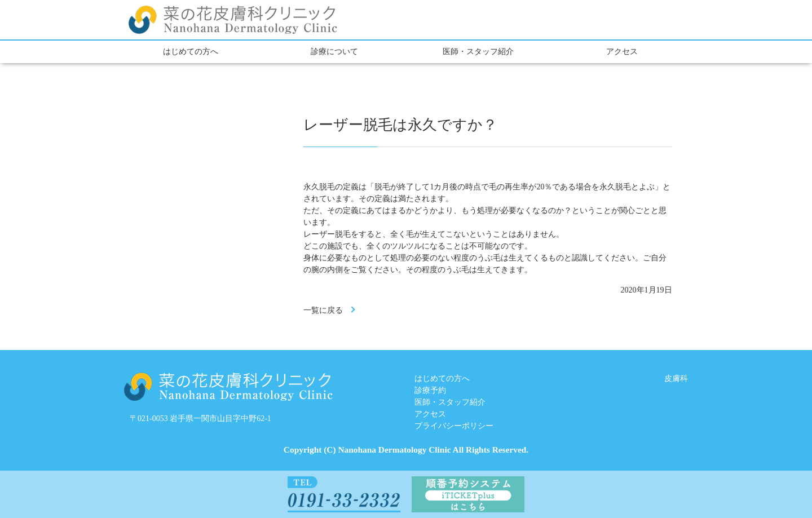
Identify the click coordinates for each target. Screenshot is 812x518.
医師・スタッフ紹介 (478, 52)
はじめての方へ (191, 52)
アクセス (622, 52)
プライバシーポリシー (454, 426)
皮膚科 (676, 378)
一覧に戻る (323, 310)
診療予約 (430, 390)
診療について (334, 52)
